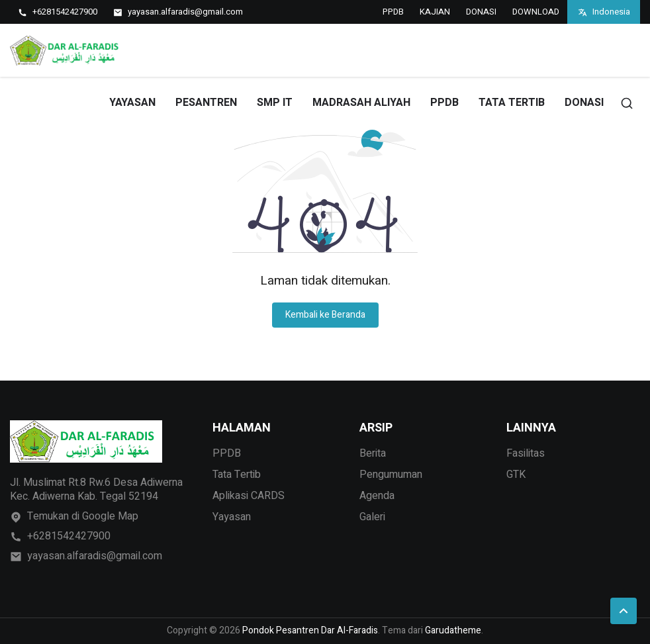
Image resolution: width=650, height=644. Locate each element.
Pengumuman (391, 475)
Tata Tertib (237, 475)
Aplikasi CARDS (249, 496)
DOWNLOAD (536, 12)
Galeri (372, 517)
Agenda (377, 496)
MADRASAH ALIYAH (361, 103)
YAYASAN (132, 103)
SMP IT (275, 103)
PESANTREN (206, 103)
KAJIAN (435, 12)
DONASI (481, 12)
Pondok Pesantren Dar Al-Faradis (310, 630)
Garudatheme (453, 630)
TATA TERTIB (512, 103)
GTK (516, 475)
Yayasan (232, 517)
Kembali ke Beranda (325, 315)
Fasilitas (526, 453)
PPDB (393, 12)
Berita (373, 453)
